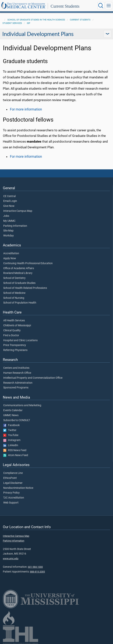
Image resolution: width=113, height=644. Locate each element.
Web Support (11, 503)
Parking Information (15, 226)
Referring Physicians (15, 350)
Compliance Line (13, 473)
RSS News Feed (15, 450)
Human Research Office (17, 373)
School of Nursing (14, 298)
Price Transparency (15, 345)
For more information (26, 109)
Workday (8, 236)
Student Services (12, 23)
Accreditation (11, 253)
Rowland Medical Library (18, 273)
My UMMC (9, 221)
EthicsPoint (10, 478)
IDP (29, 23)
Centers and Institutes (16, 368)
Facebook (11, 425)
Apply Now (10, 258)
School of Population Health (20, 303)
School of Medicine (14, 293)
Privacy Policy (11, 493)
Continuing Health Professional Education (28, 263)
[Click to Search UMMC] (101, 6)
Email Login (10, 201)
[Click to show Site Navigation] (109, 6)
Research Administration (18, 383)
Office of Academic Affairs (19, 268)
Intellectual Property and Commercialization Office (33, 378)
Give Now (9, 206)
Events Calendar (13, 410)
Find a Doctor (11, 335)
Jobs (6, 216)
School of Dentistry (14, 278)
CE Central (9, 196)
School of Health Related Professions (25, 288)
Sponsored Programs (16, 388)
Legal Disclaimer (13, 483)
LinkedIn (11, 445)
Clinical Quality (12, 331)
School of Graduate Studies (19, 283)
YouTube (11, 435)
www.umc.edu (11, 558)
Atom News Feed (16, 455)
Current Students (65, 6)
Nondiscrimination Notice (18, 488)
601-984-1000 (35, 567)
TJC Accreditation (14, 498)
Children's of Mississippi (17, 326)
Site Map (8, 231)
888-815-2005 (37, 572)
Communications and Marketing (22, 405)
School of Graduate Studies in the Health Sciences (36, 20)
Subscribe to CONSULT (17, 420)
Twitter (10, 430)
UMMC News (11, 415)
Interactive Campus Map (18, 211)
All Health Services (14, 321)
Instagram (12, 440)
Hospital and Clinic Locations (20, 340)
